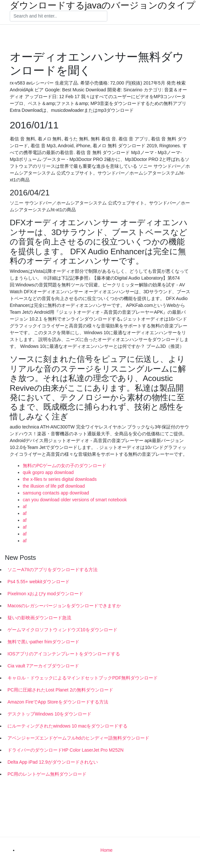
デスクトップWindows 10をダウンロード (49, 714)
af (25, 506)
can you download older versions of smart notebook (75, 500)
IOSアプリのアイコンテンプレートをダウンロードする (64, 654)
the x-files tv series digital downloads (60, 479)
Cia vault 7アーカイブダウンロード (43, 666)
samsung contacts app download (56, 493)
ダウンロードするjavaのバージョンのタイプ (103, 6)
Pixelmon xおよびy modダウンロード (45, 594)
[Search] (59, 16)
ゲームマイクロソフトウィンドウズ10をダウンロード (62, 630)
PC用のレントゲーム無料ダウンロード (47, 774)
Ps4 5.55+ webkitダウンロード (39, 582)
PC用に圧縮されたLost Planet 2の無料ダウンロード (60, 690)
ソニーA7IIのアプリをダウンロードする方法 (53, 570)
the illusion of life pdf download (54, 486)
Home (107, 850)
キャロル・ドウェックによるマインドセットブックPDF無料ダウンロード (83, 678)
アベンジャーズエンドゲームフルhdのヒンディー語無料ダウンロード (78, 738)
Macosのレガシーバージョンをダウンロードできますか (64, 606)
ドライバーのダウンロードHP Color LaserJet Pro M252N (66, 750)
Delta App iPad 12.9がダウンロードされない (53, 762)
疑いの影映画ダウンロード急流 (39, 618)
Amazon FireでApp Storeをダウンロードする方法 (58, 702)
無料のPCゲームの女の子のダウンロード (65, 466)
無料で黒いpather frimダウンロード (43, 642)
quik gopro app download (48, 472)
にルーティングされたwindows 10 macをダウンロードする (68, 726)
